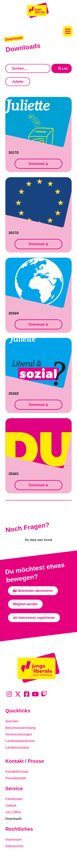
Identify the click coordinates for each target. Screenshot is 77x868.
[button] (68, 31)
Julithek (11, 806)
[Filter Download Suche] (28, 68)
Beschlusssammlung (20, 728)
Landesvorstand (17, 748)
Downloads (13, 819)
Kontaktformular (17, 772)
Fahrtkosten (14, 799)
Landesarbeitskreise (20, 741)
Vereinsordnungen (19, 734)
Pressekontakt (16, 778)
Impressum (13, 839)
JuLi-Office (13, 812)
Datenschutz (14, 846)
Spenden (12, 721)
